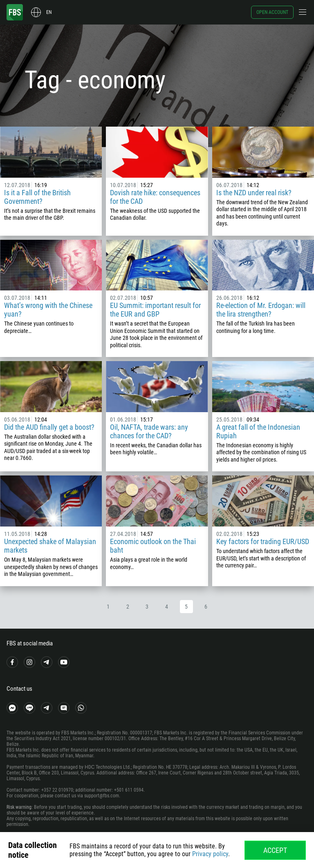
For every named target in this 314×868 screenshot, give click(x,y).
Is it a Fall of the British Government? (37, 197)
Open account (272, 12)
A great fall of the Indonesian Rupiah (258, 431)
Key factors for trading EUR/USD (263, 541)
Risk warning (19, 807)
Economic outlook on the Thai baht (153, 546)
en (49, 12)
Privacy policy (210, 854)
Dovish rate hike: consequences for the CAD (155, 197)
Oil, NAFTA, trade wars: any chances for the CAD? (149, 431)
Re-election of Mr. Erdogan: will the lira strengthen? (261, 310)
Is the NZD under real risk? (254, 193)
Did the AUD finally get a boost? (49, 427)
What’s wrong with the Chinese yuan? (48, 310)
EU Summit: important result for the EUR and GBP (155, 310)
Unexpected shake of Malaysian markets (50, 546)
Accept (275, 850)
